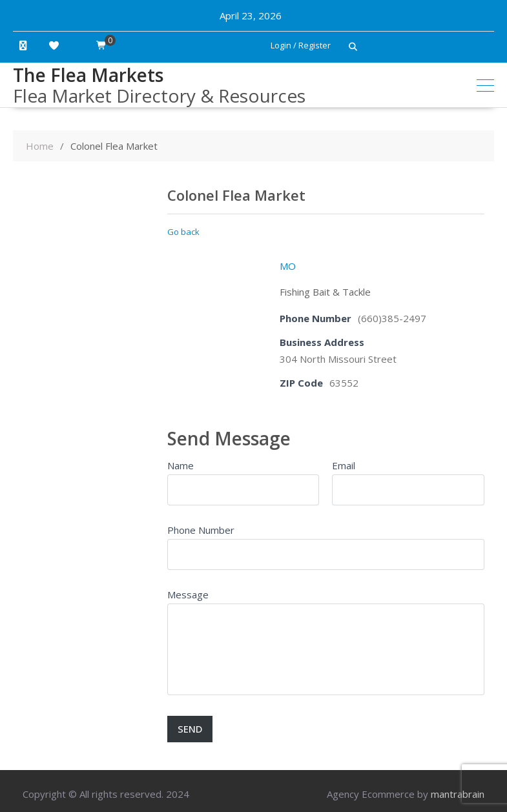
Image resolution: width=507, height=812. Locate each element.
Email (344, 465)
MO (288, 266)
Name (181, 465)
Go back (183, 232)
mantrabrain (458, 794)
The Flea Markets (88, 75)
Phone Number (201, 530)
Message (188, 594)
